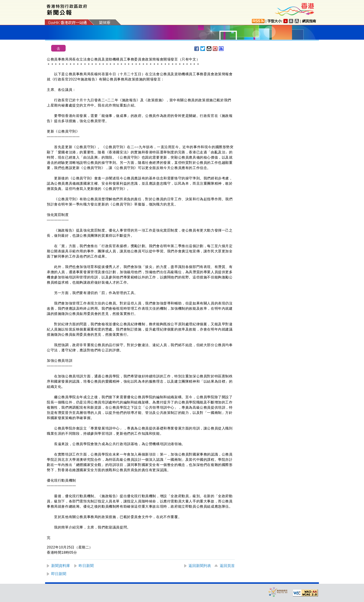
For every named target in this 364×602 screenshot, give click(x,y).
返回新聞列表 (200, 566)
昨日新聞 (86, 566)
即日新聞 (59, 574)
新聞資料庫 (61, 566)
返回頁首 (227, 566)
